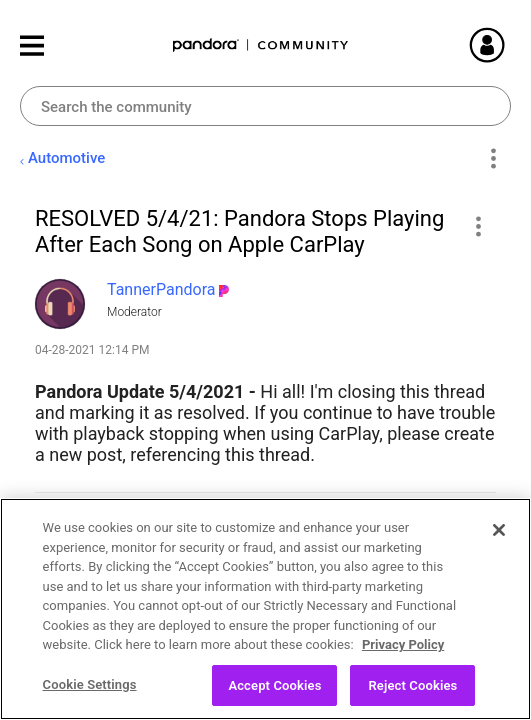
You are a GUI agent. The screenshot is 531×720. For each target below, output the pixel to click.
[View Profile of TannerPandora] (161, 289)
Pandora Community (261, 45)
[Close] (499, 543)
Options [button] (492, 159)
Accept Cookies (274, 697)
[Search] (265, 106)
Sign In (511, 45)
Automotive (66, 158)
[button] (477, 226)
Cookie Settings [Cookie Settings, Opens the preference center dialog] (90, 696)
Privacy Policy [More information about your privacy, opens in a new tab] (403, 657)
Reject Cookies (412, 697)
